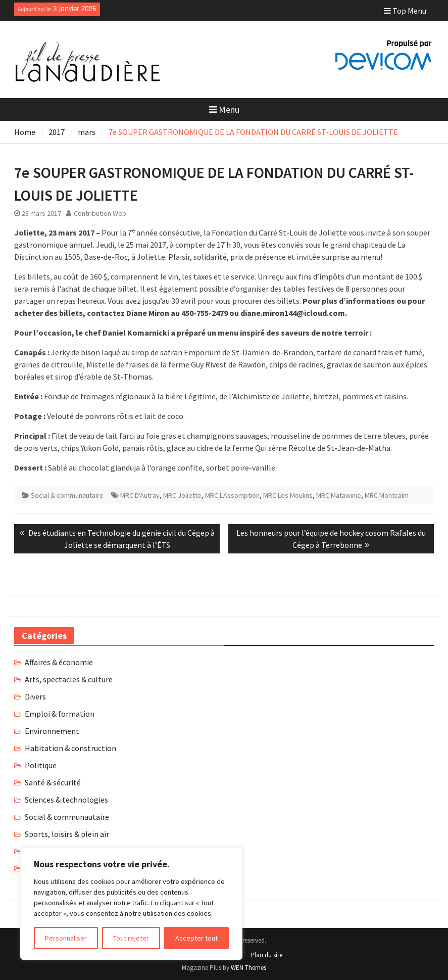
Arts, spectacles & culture (69, 679)
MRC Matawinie (339, 495)
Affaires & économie (59, 662)
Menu (224, 109)
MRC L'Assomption (232, 495)
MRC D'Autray (140, 495)
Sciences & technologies (66, 800)
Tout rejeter (131, 938)
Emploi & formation (60, 714)
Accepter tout (196, 938)
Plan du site (266, 955)
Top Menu (405, 11)
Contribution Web (100, 213)
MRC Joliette (182, 495)
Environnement (52, 731)
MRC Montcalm (387, 495)
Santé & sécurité (53, 782)
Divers (35, 696)
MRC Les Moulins (288, 495)
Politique (41, 765)
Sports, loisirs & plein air (67, 834)
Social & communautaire (67, 495)
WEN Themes (248, 968)
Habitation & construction (70, 748)
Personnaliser (66, 938)
